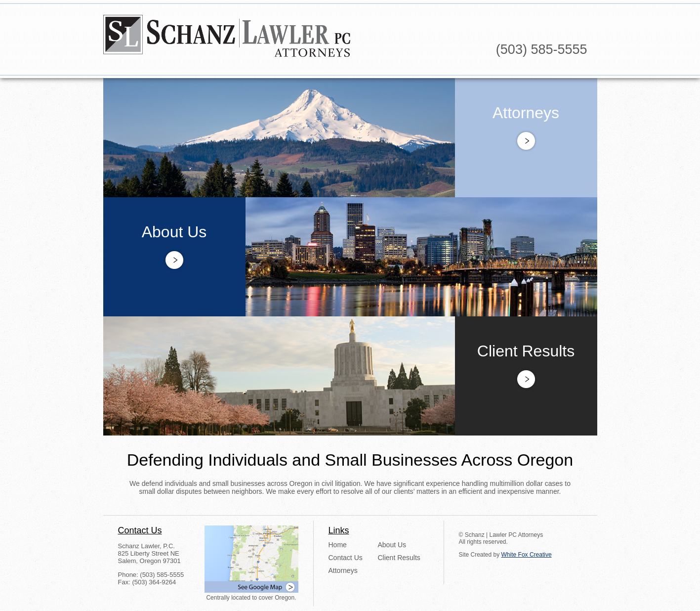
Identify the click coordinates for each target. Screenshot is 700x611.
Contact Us (346, 558)
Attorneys (343, 570)
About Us (392, 545)
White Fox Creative (527, 555)
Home (338, 545)
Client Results (399, 558)
